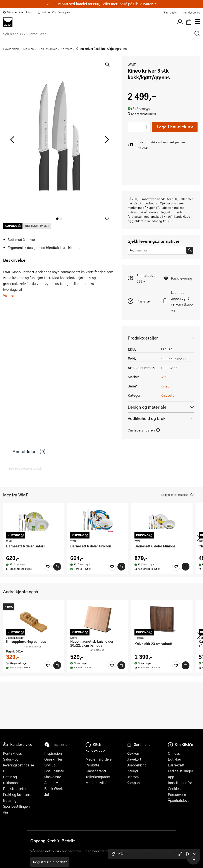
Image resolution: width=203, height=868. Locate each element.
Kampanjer (135, 783)
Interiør (132, 771)
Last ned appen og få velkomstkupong (182, 301)
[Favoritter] (48, 567)
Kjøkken (28, 49)
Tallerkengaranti (98, 777)
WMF (132, 65)
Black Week (53, 789)
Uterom (133, 777)
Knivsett (66, 49)
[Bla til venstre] (12, 140)
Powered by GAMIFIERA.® (26, 469)
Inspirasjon (53, 753)
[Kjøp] (57, 567)
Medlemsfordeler (99, 759)
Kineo (165, 386)
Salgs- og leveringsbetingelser (19, 765)
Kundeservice (192, 12)
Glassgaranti (96, 771)
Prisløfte (143, 301)
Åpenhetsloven (180, 800)
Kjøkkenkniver (47, 49)
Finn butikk (171, 12)
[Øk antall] (146, 127)
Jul (47, 794)
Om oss (174, 753)
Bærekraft (176, 765)
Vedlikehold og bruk (147, 418)
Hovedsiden (11, 49)
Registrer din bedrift (50, 862)
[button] (107, 218)
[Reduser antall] (132, 127)
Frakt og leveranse (18, 794)
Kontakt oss (12, 753)
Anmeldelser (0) (29, 451)
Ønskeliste (53, 777)
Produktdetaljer (143, 338)
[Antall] (139, 127)
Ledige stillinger (181, 771)
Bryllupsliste (54, 771)
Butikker (175, 759)
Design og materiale (147, 407)
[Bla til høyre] (106, 140)
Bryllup (50, 765)
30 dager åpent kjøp (17, 12)
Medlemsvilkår (97, 783)
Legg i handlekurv (175, 127)
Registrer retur (15, 789)
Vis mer (9, 295)
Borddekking (137, 765)
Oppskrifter (53, 759)
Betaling (10, 800)
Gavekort (134, 759)
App (171, 777)
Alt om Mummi (56, 783)
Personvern (177, 794)
